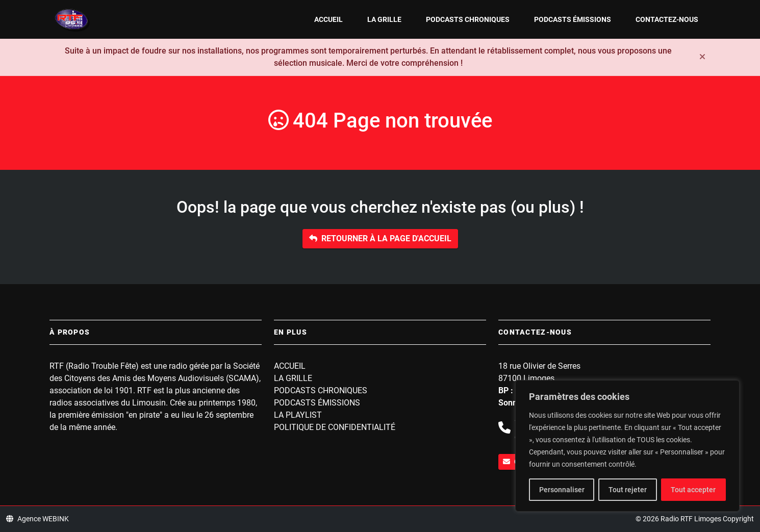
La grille (384, 19)
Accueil (328, 19)
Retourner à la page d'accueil (380, 238)
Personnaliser (562, 490)
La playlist (298, 415)
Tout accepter (693, 490)
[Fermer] (702, 57)
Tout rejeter (628, 490)
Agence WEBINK (37, 519)
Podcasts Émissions (573, 19)
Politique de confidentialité (335, 427)
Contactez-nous (667, 19)
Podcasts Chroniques (468, 19)
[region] (627, 446)
